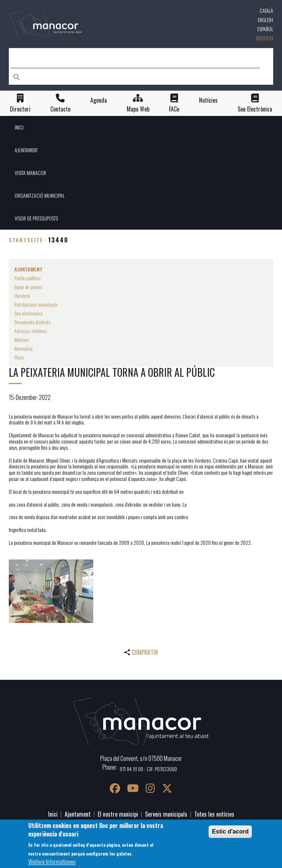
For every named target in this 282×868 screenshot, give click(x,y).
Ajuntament (78, 814)
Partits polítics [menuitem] (27, 278)
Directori (20, 109)
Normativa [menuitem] (23, 348)
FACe (174, 109)
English (265, 20)
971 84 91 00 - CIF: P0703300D (148, 769)
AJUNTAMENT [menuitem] (26, 150)
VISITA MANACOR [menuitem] (30, 173)
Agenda (99, 100)
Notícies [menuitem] (22, 340)
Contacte (60, 109)
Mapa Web (138, 109)
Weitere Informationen (52, 862)
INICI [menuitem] (19, 127)
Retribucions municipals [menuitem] (36, 304)
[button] (51, 591)
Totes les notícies (214, 814)
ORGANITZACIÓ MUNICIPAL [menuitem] (40, 195)
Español (265, 29)
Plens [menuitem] (19, 357)
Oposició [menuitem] (22, 296)
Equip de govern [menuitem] (28, 287)
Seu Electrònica (255, 109)
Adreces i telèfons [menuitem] (30, 331)
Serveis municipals (166, 814)
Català (266, 10)
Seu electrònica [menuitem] (28, 313)
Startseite (26, 240)
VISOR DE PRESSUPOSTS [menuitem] (36, 218)
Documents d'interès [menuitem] (32, 322)
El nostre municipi (118, 814)
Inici (53, 814)
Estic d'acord (230, 831)
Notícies (208, 100)
